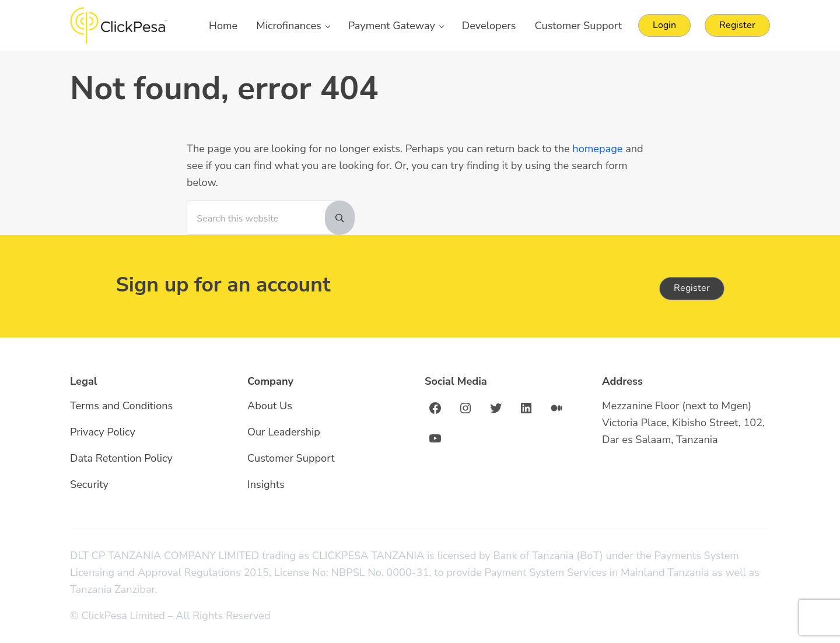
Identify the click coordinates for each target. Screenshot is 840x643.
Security (89, 484)
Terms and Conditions (121, 406)
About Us (270, 406)
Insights (266, 484)
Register (692, 288)
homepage (597, 149)
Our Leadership (284, 432)
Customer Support (291, 458)
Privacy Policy (103, 432)
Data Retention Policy (121, 458)
